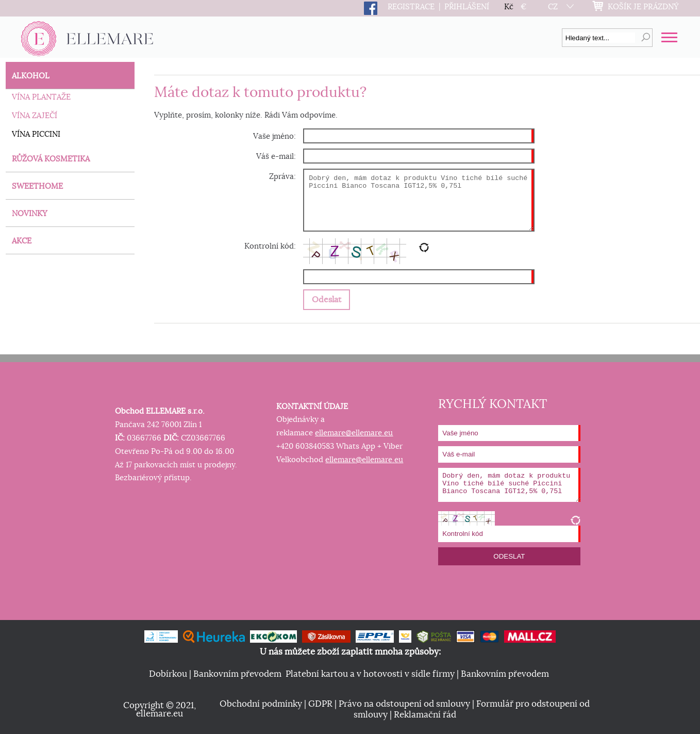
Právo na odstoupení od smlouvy (404, 704)
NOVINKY (30, 214)
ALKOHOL (31, 76)
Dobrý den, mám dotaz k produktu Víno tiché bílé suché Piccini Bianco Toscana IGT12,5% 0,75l (419, 200)
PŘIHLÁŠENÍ (467, 7)
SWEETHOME (37, 186)
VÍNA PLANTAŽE (41, 97)
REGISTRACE (411, 7)
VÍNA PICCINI (36, 134)
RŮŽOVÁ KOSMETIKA (51, 159)
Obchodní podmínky (261, 704)
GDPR (320, 704)
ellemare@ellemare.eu (354, 433)
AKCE (22, 241)
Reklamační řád (425, 715)
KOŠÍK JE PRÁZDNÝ (643, 7)
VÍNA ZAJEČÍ (35, 116)
